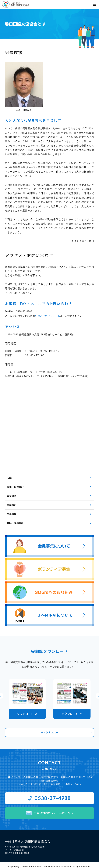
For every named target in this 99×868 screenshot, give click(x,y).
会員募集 (12, 514)
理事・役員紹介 (15, 487)
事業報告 (12, 505)
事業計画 (12, 496)
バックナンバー (50, 733)
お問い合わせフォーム (47, 316)
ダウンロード (25, 714)
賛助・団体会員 (15, 523)
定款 (9, 478)
